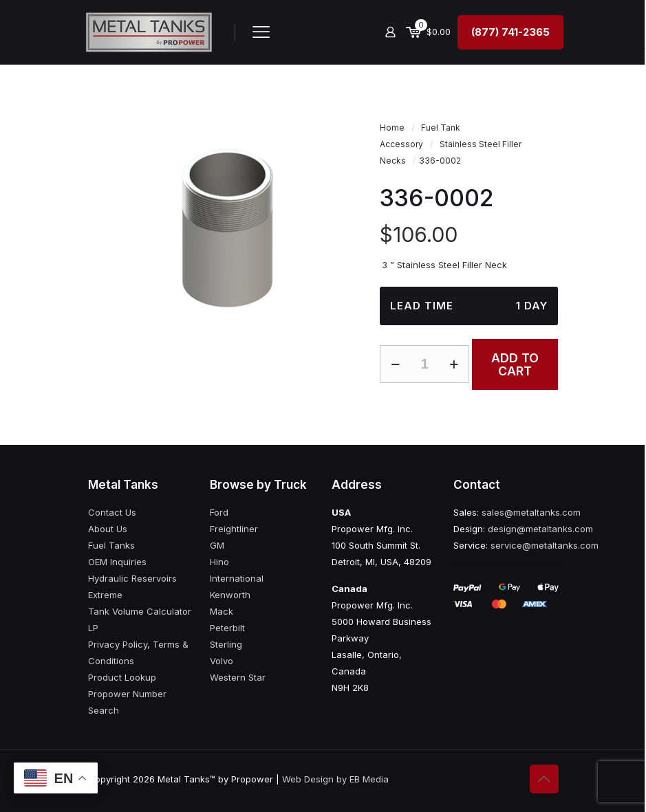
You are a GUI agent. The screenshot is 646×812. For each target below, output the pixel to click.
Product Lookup (122, 677)
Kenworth (230, 595)
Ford (219, 512)
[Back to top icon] (544, 779)
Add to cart (515, 364)
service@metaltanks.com (545, 545)
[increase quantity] (454, 364)
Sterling (226, 644)
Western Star (238, 677)
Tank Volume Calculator (140, 611)
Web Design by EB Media (335, 779)
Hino (219, 562)
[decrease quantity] (395, 364)
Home (392, 128)
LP (93, 628)
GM (217, 545)
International (237, 578)
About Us (108, 529)
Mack (222, 611)
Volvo (222, 661)
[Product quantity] (424, 364)
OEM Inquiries (117, 562)
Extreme (105, 595)
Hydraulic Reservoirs (132, 578)
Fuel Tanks (111, 545)
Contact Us (112, 512)
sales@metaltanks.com (531, 512)
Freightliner (234, 529)
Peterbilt (227, 628)
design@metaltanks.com (540, 529)
